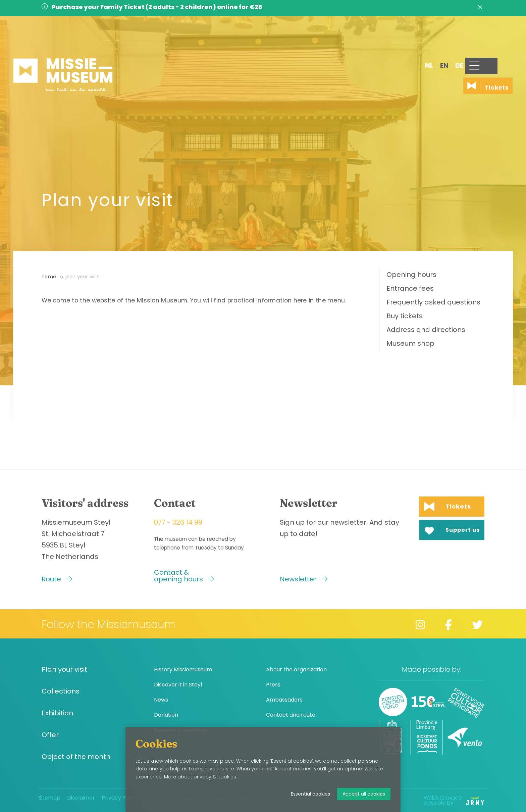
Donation (166, 715)
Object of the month (76, 757)
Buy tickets (405, 316)
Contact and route (291, 715)
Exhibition (57, 713)
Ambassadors (284, 700)
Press (273, 685)
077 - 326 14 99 (178, 522)
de (435, 43)
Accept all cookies (364, 794)
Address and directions (426, 330)
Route (57, 579)
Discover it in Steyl (178, 685)
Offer (50, 735)
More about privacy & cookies (200, 777)
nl (405, 43)
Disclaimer (81, 798)
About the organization (296, 670)
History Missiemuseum (183, 670)
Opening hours (411, 275)
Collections (61, 691)
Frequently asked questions (433, 302)
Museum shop (410, 343)
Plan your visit (82, 277)
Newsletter (304, 579)
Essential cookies (310, 794)
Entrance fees (410, 288)
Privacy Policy (120, 798)
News (161, 700)
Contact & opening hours (184, 576)
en (420, 43)
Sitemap (49, 798)
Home (49, 277)
